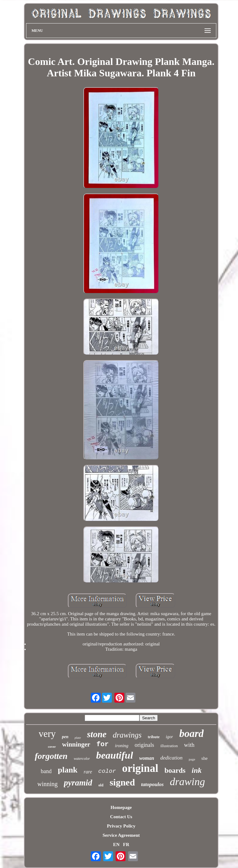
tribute (154, 737)
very (47, 734)
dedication (171, 758)
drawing (187, 782)
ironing (122, 746)
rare (88, 772)
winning (48, 784)
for (103, 745)
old (101, 785)
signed (122, 782)
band (46, 771)
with (189, 745)
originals (144, 745)
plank (68, 770)
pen (65, 737)
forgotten (51, 756)
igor (169, 737)
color (107, 771)
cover (52, 747)
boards (175, 770)
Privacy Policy (121, 826)
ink (197, 770)
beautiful (115, 755)
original (140, 768)
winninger (76, 744)
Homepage (121, 807)
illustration (169, 746)
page (192, 759)
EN (116, 845)
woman (147, 758)
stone (97, 734)
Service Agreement (121, 835)
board (191, 734)
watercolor (82, 759)
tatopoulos (152, 784)
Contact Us (121, 817)
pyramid (78, 783)
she (205, 758)
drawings (127, 735)
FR (126, 845)
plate (78, 738)
